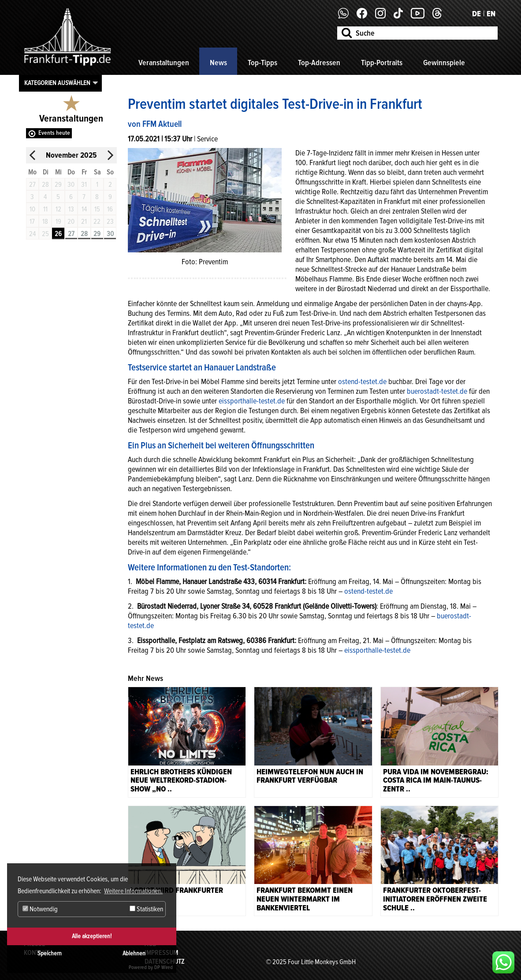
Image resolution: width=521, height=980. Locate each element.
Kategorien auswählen (57, 83)
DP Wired (164, 967)
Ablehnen (134, 953)
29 (97, 234)
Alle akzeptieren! (92, 936)
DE (476, 14)
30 (110, 234)
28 (84, 234)
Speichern (50, 953)
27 (71, 234)
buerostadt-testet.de (437, 391)
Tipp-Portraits (382, 63)
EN (491, 14)
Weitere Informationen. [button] (133, 891)
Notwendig (40, 909)
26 (58, 234)
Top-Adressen (319, 63)
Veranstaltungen (164, 63)
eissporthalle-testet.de (252, 401)
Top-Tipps (262, 63)
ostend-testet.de (362, 381)
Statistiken (146, 909)
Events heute (54, 133)
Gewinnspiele (444, 63)
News (218, 63)
